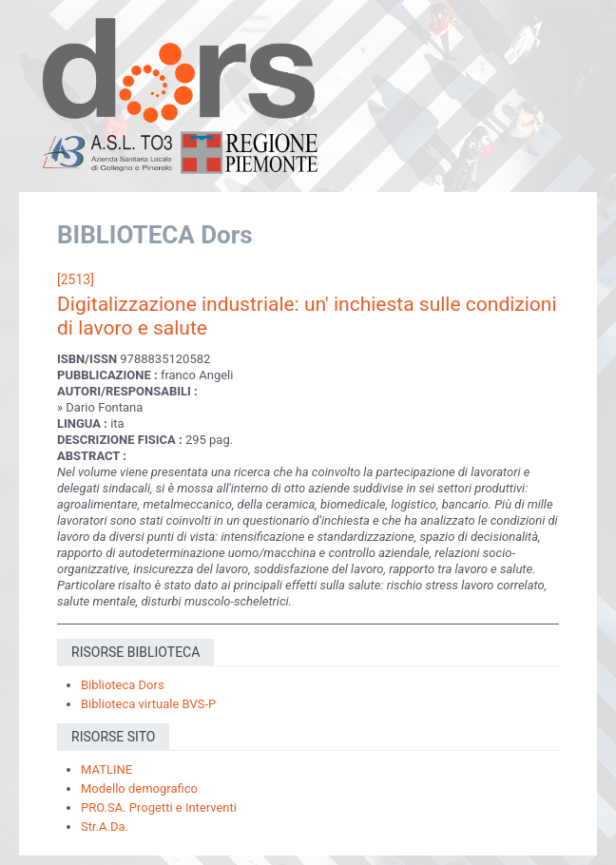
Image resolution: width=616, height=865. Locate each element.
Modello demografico (139, 788)
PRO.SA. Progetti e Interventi (159, 807)
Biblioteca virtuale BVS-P (148, 704)
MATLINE (106, 769)
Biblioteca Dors (123, 685)
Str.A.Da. (105, 827)
